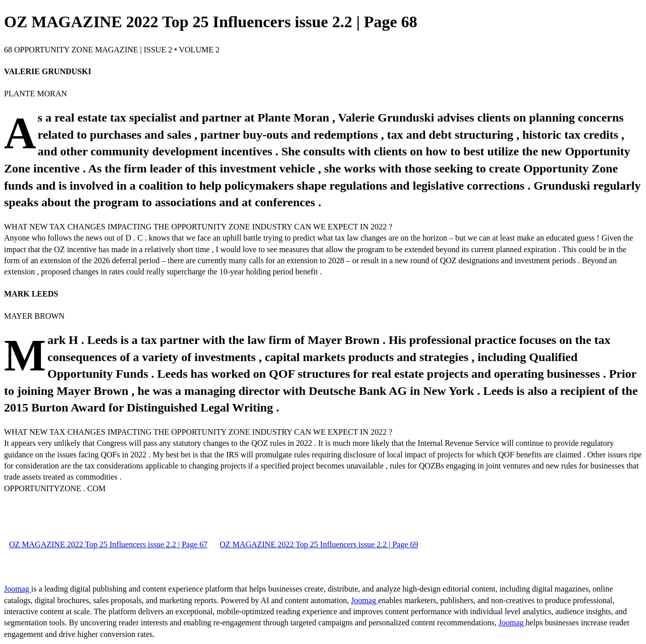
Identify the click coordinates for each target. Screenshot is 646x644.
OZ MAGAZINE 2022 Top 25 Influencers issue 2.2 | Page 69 (319, 544)
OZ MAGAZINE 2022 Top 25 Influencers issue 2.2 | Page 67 (108, 544)
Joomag (18, 589)
